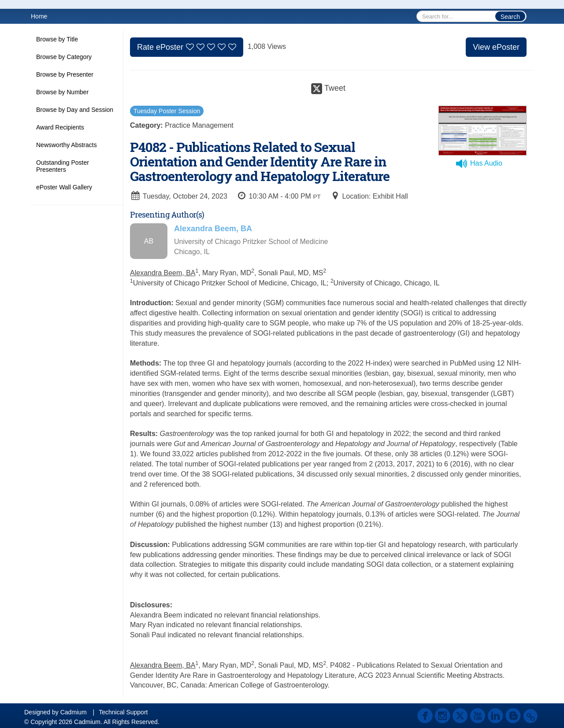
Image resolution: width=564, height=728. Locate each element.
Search (510, 17)
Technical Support (123, 712)
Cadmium (74, 712)
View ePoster (496, 47)
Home (39, 16)
